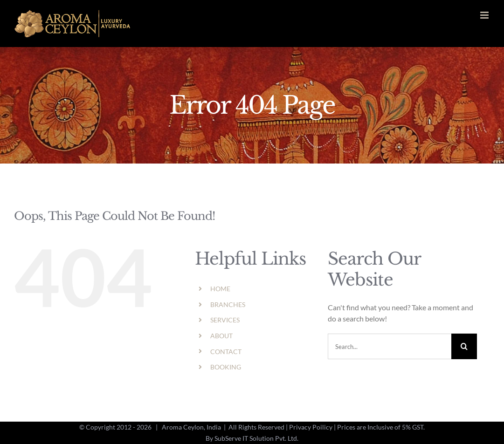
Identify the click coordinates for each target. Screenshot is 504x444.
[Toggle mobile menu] (485, 15)
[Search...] (390, 346)
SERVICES (225, 320)
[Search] (464, 346)
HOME (220, 289)
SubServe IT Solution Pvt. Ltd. (256, 438)
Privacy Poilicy (311, 427)
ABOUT (221, 336)
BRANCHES (228, 304)
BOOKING (226, 367)
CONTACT (226, 352)
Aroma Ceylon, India (191, 427)
